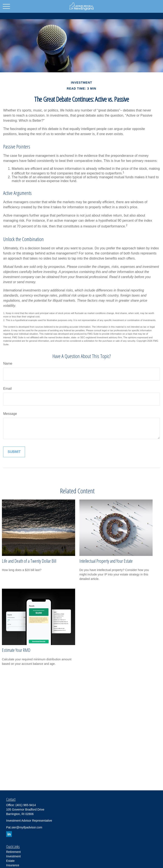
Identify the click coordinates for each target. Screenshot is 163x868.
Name (8, 363)
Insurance (13, 865)
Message (10, 414)
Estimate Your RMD (16, 650)
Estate (10, 861)
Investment (13, 856)
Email (7, 389)
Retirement (13, 852)
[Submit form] (14, 452)
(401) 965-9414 (26, 805)
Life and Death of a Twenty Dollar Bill (29, 561)
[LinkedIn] (9, 834)
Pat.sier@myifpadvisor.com (24, 827)
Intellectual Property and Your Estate (106, 561)
